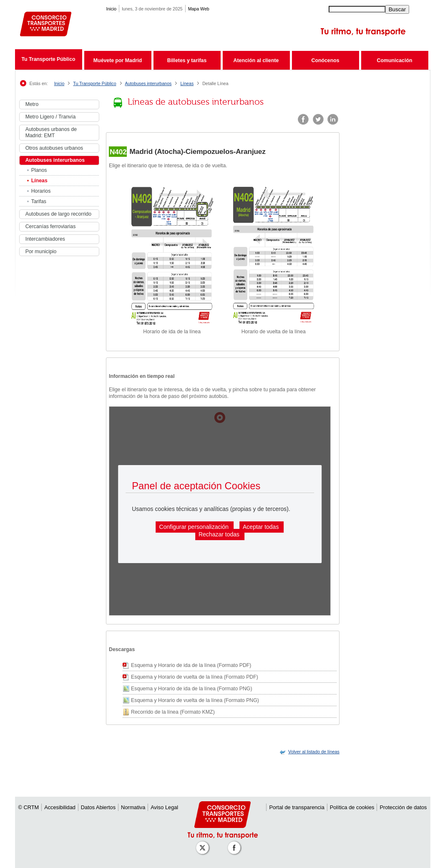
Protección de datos (403, 807)
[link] (314, 752)
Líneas (187, 83)
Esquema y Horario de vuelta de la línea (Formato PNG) (195, 700)
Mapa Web (199, 9)
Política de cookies (352, 807)
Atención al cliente (256, 60)
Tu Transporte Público (48, 59)
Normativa (133, 807)
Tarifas (39, 201)
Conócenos (325, 60)
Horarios (41, 191)
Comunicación (395, 60)
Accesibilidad (60, 807)
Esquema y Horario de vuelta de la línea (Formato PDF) (195, 677)
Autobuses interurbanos (148, 83)
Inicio (112, 9)
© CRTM (29, 807)
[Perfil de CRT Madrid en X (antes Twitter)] (204, 844)
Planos (39, 170)
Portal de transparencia (297, 807)
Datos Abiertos (98, 807)
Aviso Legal (164, 807)
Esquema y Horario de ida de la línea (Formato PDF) (191, 665)
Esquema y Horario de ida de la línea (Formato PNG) (192, 689)
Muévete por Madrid (118, 60)
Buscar (397, 9)
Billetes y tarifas (187, 60)
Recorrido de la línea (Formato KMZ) (173, 712)
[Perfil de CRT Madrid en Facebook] (236, 844)
